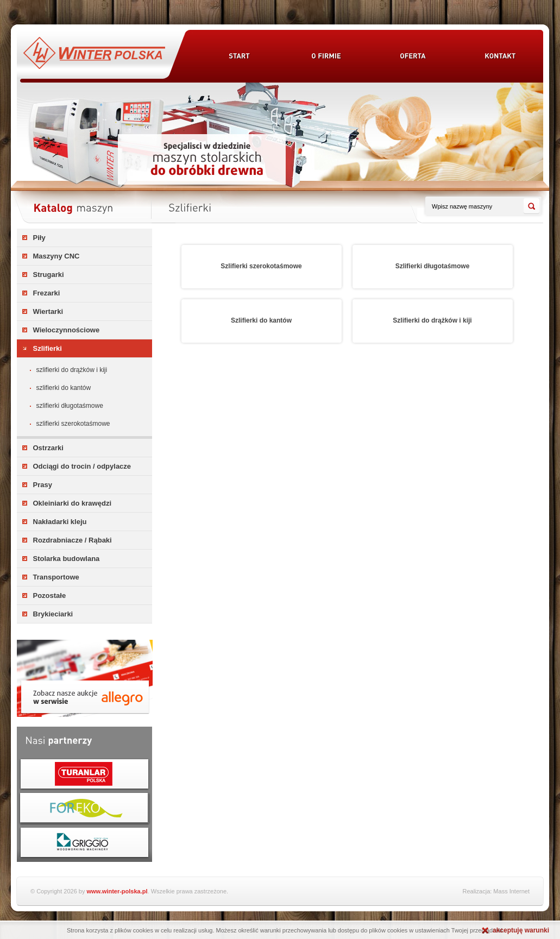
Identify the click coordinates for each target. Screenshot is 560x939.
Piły (39, 238)
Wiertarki (48, 311)
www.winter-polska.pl (117, 891)
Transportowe (56, 577)
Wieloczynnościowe (67, 330)
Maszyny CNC (56, 256)
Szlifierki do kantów (64, 388)
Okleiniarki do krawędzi (73, 503)
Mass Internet (511, 891)
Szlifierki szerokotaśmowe (73, 424)
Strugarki (49, 275)
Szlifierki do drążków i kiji (72, 370)
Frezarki (47, 293)
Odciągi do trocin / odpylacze (82, 466)
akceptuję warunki (521, 930)
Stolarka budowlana (67, 559)
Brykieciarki (53, 614)
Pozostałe (50, 595)
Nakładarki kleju (60, 522)
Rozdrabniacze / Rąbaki (73, 540)
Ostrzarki (48, 448)
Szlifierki (48, 348)
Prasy (43, 485)
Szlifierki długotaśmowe (70, 406)
